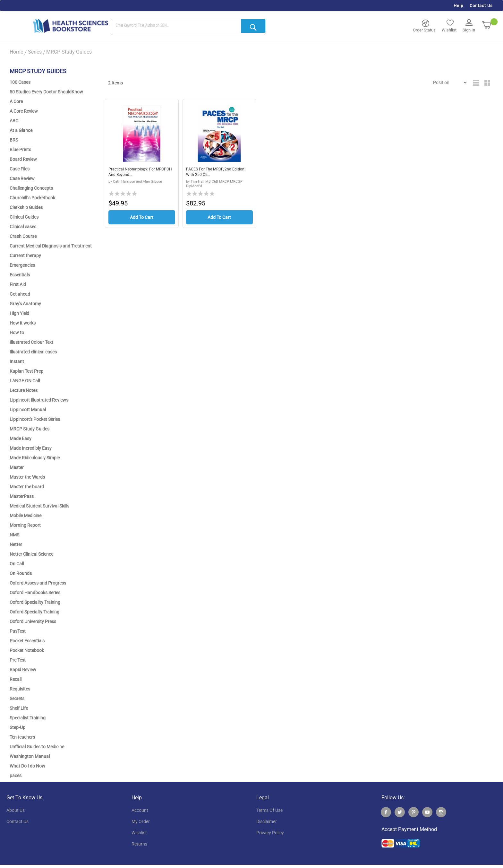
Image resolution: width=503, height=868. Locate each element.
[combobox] (188, 27)
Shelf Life (19, 708)
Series (35, 52)
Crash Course (23, 236)
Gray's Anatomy (25, 304)
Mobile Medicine (26, 516)
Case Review (22, 178)
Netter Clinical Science (31, 554)
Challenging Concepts (31, 188)
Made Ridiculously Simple (35, 458)
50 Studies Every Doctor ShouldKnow (46, 92)
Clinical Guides (24, 217)
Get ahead (20, 294)
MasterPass (22, 496)
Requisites (20, 689)
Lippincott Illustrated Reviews (39, 400)
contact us (17, 821)
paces (16, 776)
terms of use (269, 810)
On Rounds (21, 573)
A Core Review (24, 111)
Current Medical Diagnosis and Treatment (51, 246)
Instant (17, 361)
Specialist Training (28, 718)
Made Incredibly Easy (31, 448)
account (140, 810)
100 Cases (20, 82)
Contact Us (481, 6)
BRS (14, 140)
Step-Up (17, 727)
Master (17, 467)
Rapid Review (23, 670)
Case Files (20, 169)
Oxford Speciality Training (35, 602)
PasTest (18, 631)
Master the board (27, 487)
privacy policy (270, 833)
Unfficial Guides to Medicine (37, 747)
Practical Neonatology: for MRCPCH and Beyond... (135, 173)
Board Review (23, 159)
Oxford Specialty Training (34, 612)
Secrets (17, 699)
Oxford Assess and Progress (38, 583)
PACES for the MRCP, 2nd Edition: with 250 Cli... (212, 173)
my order (141, 821)
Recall (16, 679)
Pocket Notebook (27, 650)
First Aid (18, 284)
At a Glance (21, 130)
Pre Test (18, 660)
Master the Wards (27, 477)
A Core (16, 101)
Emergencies (22, 265)
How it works (23, 323)
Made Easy (21, 438)
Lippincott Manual (28, 410)
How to (17, 333)
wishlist (139, 833)
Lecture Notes (24, 390)
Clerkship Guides (26, 207)
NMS (14, 535)
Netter (16, 544)
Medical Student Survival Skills (39, 506)
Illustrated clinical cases (33, 352)
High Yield (19, 313)
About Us (16, 810)
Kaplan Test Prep (26, 371)
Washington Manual (30, 756)
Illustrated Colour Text (31, 342)
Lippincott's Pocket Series (35, 419)
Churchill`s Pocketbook (32, 198)
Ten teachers (22, 737)
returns (139, 844)
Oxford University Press (33, 621)
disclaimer (267, 821)
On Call (17, 564)
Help (458, 6)
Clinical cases (23, 227)
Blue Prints (20, 150)
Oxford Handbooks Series (35, 593)
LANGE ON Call (25, 381)
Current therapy (25, 256)
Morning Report (25, 525)
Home (16, 52)
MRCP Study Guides (30, 429)
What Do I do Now (27, 766)
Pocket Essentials (27, 641)
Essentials (20, 275)
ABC (14, 121)
